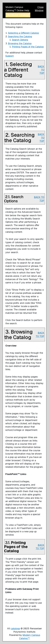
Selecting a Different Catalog (23, 33)
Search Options (20, 40)
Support (10, 56)
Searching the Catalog (20, 36)
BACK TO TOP (41, 70)
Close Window (39, 9)
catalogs (15, 628)
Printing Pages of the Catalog (28, 47)
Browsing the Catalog (20, 43)
